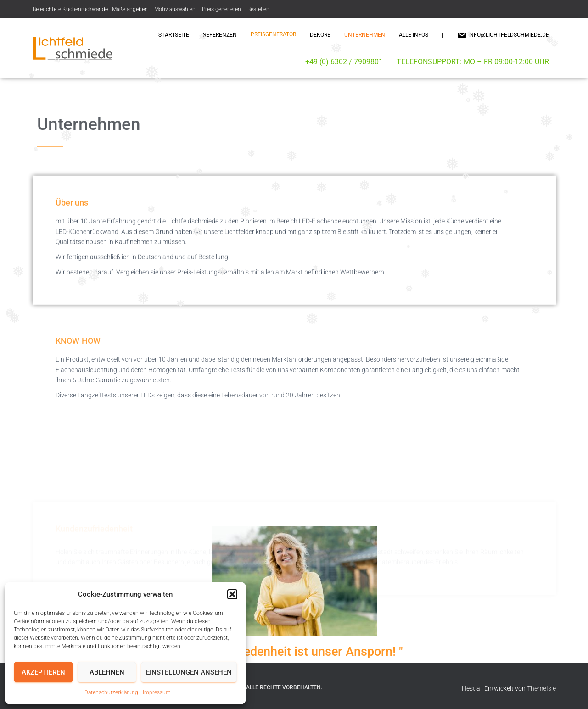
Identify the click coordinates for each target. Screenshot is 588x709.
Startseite (174, 35)
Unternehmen (365, 35)
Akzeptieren (43, 672)
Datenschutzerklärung (111, 692)
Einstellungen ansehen (189, 672)
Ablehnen (107, 672)
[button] (232, 594)
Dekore (320, 35)
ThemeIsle (541, 688)
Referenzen (220, 35)
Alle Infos (414, 35)
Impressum (157, 692)
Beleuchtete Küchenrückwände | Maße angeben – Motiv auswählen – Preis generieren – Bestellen (151, 9)
